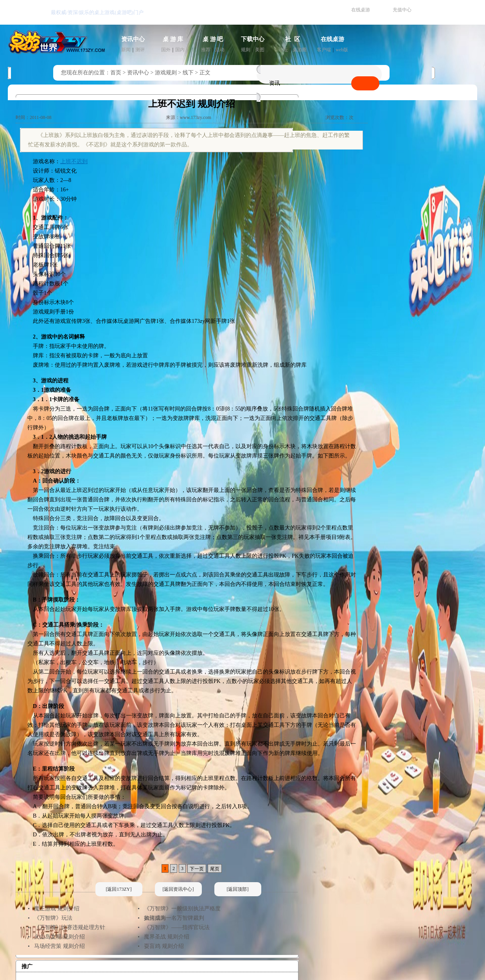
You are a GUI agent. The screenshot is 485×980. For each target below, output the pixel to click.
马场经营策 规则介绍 (59, 946)
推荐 (206, 50)
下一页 (197, 869)
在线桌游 (361, 10)
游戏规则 (166, 73)
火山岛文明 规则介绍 (59, 937)
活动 (220, 50)
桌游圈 (300, 50)
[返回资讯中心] (178, 889)
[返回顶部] (238, 889)
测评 (140, 50)
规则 (246, 50)
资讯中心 (133, 39)
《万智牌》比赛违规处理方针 (70, 927)
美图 (260, 50)
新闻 (126, 50)
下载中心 (253, 39)
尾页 (215, 869)
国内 (180, 50)
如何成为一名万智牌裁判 (174, 918)
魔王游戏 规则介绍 (57, 909)
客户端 (324, 50)
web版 (342, 50)
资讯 (275, 83)
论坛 (283, 50)
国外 (166, 50)
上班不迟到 (74, 161)
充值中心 (402, 10)
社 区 (293, 39)
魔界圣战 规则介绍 (167, 937)
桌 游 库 (173, 39)
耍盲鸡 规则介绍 (164, 946)
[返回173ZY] (119, 889)
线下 (188, 73)
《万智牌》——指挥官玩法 (177, 927)
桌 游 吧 (213, 39)
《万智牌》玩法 (53, 918)
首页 (116, 73)
